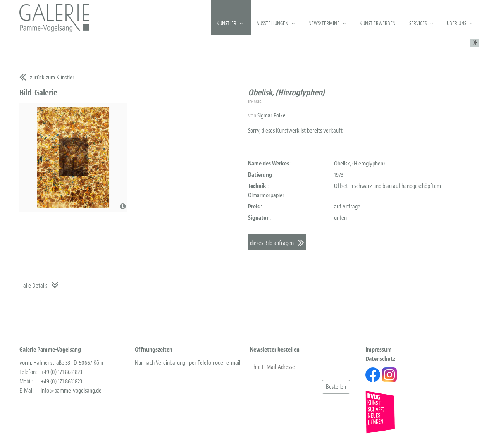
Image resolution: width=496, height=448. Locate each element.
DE (474, 43)
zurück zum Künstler (52, 78)
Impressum (379, 350)
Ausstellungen (272, 23)
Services (418, 23)
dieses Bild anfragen (272, 243)
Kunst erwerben (378, 23)
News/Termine (324, 23)
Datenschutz (380, 359)
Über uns (456, 23)
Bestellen (336, 387)
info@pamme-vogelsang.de (71, 391)
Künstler (226, 23)
